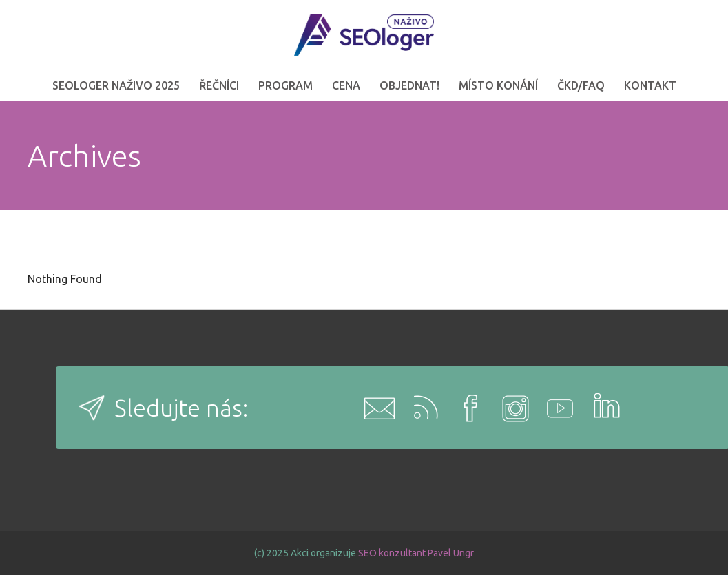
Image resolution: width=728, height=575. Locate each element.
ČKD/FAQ (581, 85)
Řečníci (219, 85)
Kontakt (650, 85)
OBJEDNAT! (409, 85)
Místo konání (498, 85)
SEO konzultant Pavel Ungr (416, 553)
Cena (346, 85)
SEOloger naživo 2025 (116, 85)
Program (285, 85)
